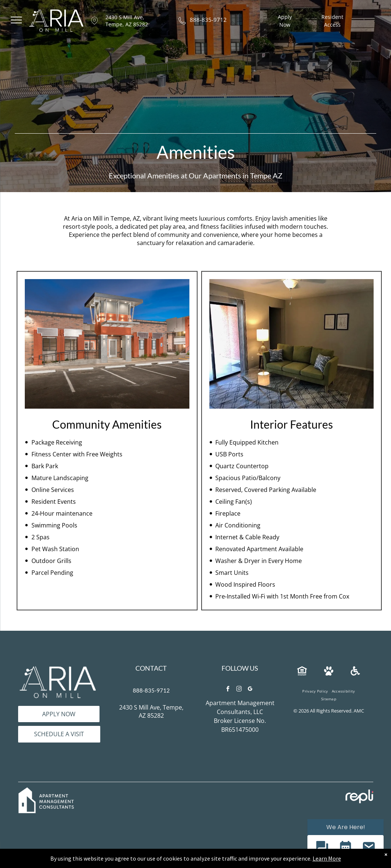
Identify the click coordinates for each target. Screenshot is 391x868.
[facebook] (228, 690)
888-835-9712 (208, 20)
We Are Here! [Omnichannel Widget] (346, 827)
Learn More (327, 858)
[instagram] (239, 690)
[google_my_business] (250, 690)
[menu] (16, 20)
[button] (322, 848)
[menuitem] (315, 691)
